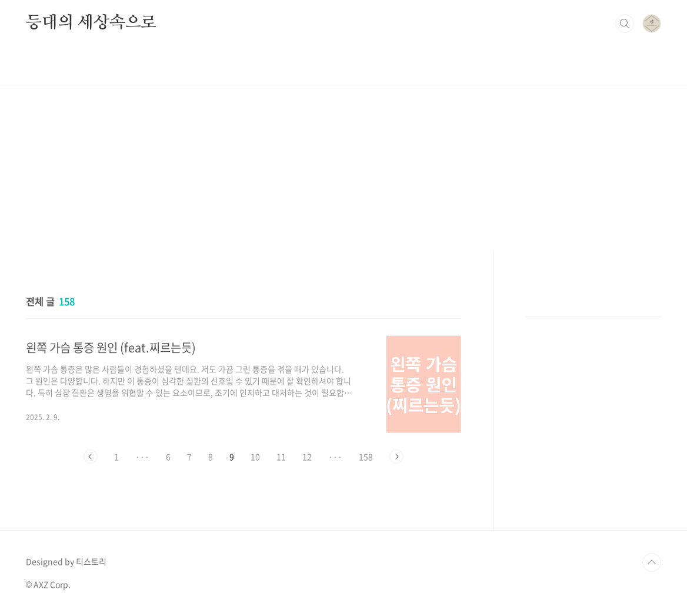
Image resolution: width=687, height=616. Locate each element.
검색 (625, 24)
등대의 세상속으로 (91, 23)
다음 (396, 457)
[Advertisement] (343, 168)
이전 (91, 457)
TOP (652, 562)
